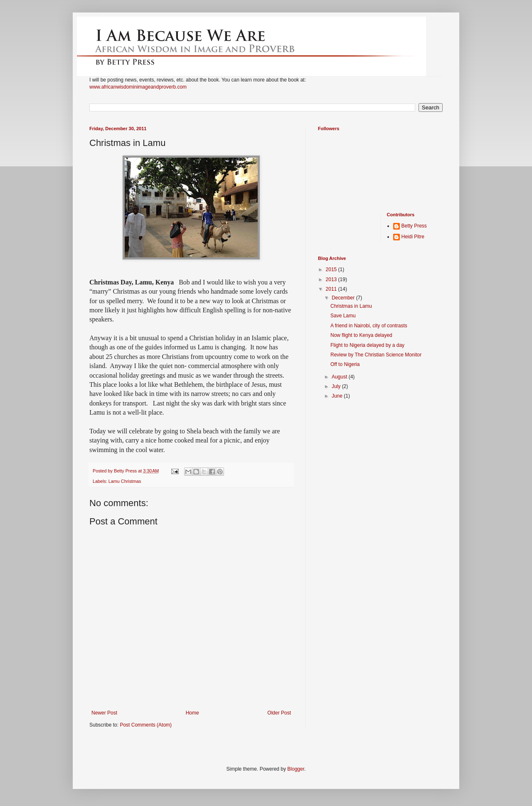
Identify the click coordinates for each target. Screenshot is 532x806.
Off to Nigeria (345, 364)
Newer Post (104, 713)
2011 (332, 289)
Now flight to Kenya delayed (361, 335)
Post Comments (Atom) (146, 725)
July (337, 386)
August (340, 377)
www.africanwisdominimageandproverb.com (138, 87)
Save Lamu (343, 316)
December (344, 298)
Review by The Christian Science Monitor (376, 355)
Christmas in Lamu (351, 306)
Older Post (279, 713)
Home (192, 713)
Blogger (296, 769)
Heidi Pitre (413, 237)
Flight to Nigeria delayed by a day (367, 345)
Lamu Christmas (125, 481)
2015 (332, 269)
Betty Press (414, 226)
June (338, 396)
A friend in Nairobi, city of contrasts (369, 326)
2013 (332, 279)
